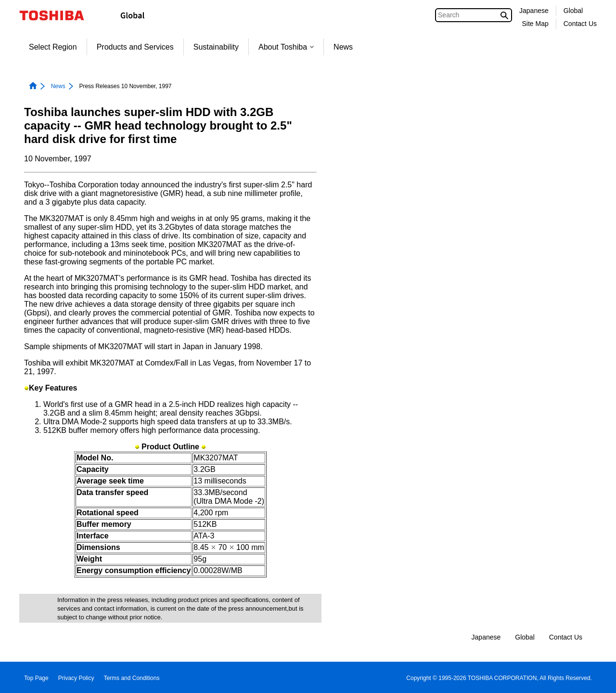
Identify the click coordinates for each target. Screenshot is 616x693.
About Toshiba (286, 47)
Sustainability (216, 47)
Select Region (53, 47)
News (343, 47)
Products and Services (135, 47)
